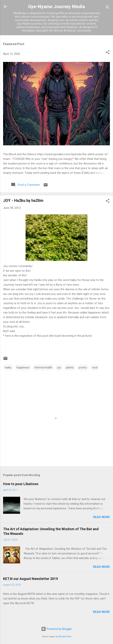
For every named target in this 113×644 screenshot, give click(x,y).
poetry (83, 367)
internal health (43, 367)
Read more (101, 517)
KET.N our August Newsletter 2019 (30, 579)
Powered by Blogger (57, 629)
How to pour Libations (21, 484)
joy (59, 367)
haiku (8, 367)
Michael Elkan (65, 637)
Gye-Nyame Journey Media (56, 7)
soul (95, 367)
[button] (108, 53)
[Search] (108, 8)
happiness (23, 367)
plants (70, 367)
